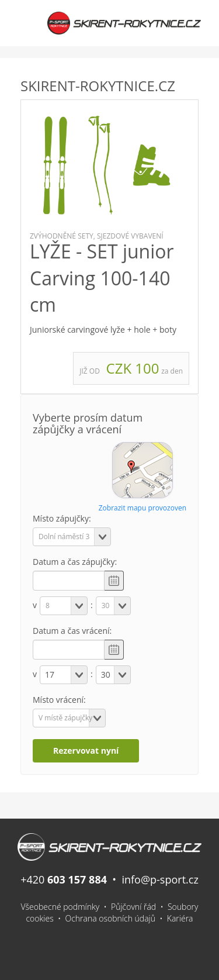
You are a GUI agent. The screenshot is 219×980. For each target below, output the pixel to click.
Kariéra (180, 918)
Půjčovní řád (133, 907)
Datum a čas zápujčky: (75, 562)
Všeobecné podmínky (60, 907)
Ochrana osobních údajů (111, 918)
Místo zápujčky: (62, 518)
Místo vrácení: (59, 700)
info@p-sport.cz (160, 879)
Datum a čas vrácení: (72, 631)
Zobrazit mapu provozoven (142, 508)
